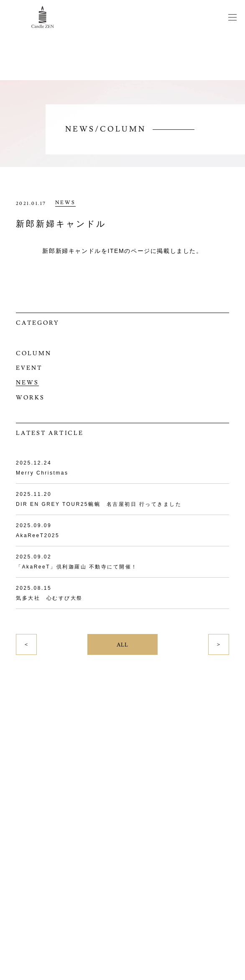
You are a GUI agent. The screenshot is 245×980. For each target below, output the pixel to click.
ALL (122, 645)
